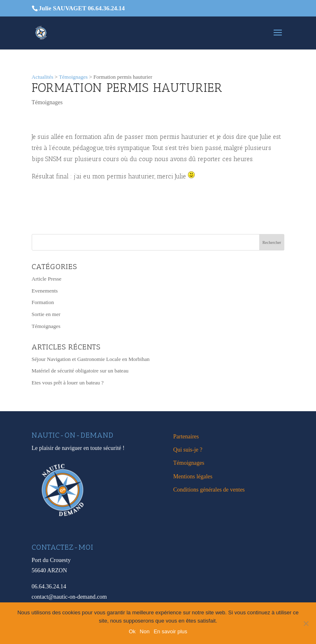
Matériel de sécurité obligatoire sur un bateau (80, 371)
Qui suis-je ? (188, 450)
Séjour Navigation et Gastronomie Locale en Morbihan (91, 359)
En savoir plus (170, 631)
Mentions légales (193, 477)
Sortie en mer (46, 314)
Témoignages (47, 102)
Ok (132, 631)
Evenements (45, 291)
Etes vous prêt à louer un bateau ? (68, 383)
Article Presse (47, 279)
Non (145, 631)
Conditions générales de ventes (209, 490)
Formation (43, 302)
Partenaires (186, 437)
